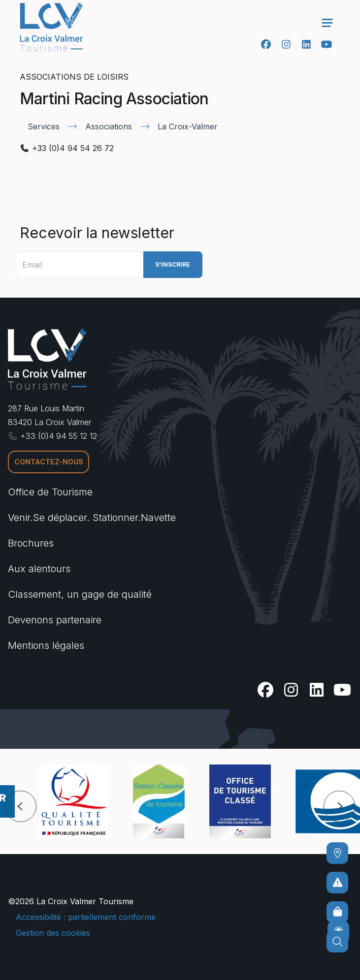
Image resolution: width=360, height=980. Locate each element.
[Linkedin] (306, 44)
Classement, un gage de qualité (80, 594)
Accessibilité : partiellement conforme (86, 917)
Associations (109, 126)
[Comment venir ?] (337, 853)
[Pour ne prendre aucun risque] (337, 883)
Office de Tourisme (50, 492)
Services (44, 126)
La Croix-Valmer (188, 126)
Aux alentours (39, 569)
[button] (21, 806)
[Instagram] (286, 44)
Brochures (31, 543)
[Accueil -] (51, 27)
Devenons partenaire (55, 620)
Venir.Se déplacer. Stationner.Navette (92, 518)
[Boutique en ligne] (337, 912)
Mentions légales (46, 645)
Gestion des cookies (53, 933)
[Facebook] (266, 44)
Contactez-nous (49, 462)
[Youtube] (326, 44)
